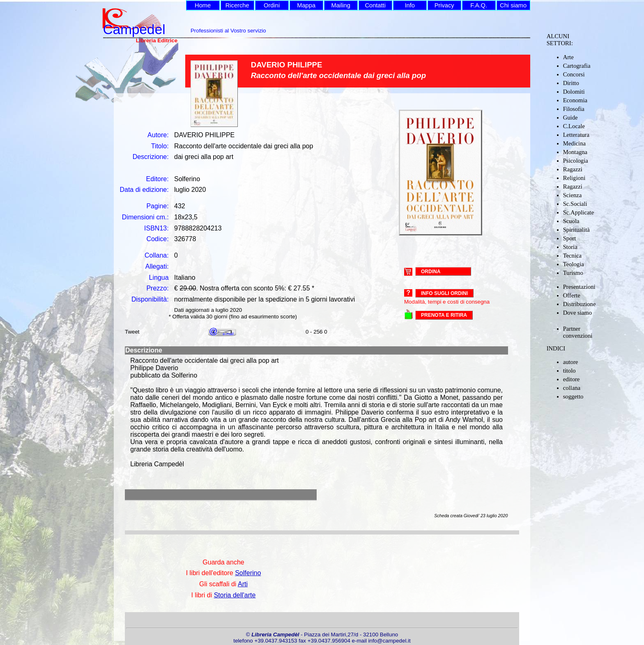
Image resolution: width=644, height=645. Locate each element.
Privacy (444, 5)
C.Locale (574, 126)
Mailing (340, 5)
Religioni (574, 178)
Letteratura (576, 135)
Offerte (572, 295)
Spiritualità (576, 230)
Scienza (573, 195)
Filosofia (574, 109)
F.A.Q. (479, 5)
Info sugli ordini (444, 293)
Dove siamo (577, 313)
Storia (570, 247)
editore (572, 379)
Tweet (132, 332)
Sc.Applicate (578, 212)
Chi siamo (513, 5)
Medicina (574, 143)
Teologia (574, 264)
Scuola (571, 221)
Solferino (248, 573)
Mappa (306, 5)
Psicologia (576, 161)
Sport (570, 238)
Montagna (575, 152)
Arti (243, 584)
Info (409, 5)
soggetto (573, 396)
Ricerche (237, 5)
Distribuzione (580, 304)
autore (571, 362)
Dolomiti (574, 92)
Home (203, 5)
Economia (575, 100)
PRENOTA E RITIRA (444, 315)
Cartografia (577, 66)
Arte (568, 57)
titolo (569, 371)
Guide (570, 117)
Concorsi (574, 74)
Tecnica (572, 256)
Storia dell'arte (235, 595)
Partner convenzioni (578, 332)
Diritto (571, 83)
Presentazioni (579, 287)
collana (572, 388)
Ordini (272, 5)
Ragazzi (573, 169)
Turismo (573, 273)
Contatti (375, 5)
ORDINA (431, 271)
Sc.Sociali (575, 204)
